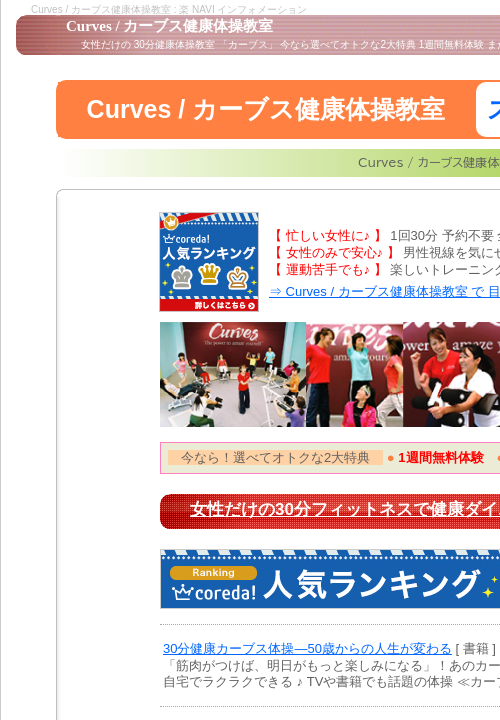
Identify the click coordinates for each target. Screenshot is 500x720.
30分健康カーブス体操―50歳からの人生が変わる (307, 648)
